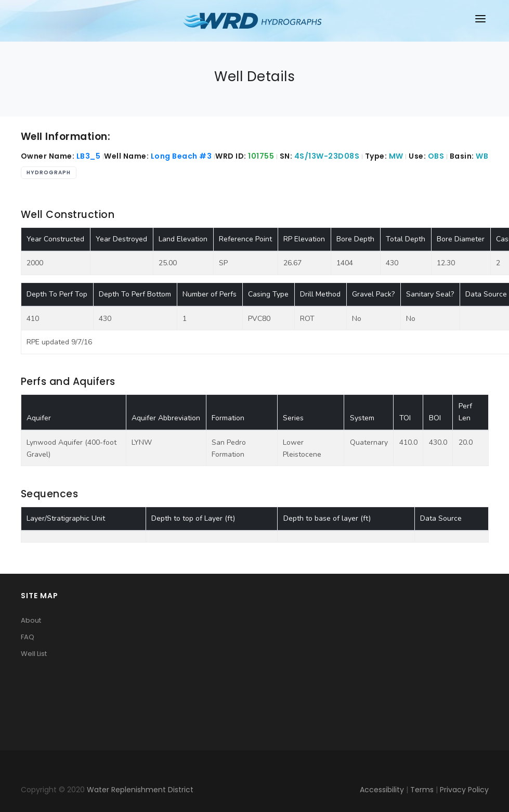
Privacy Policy (464, 790)
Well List (34, 654)
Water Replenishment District (140, 790)
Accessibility (382, 790)
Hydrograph (49, 172)
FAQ (28, 637)
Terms (422, 790)
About (31, 620)
